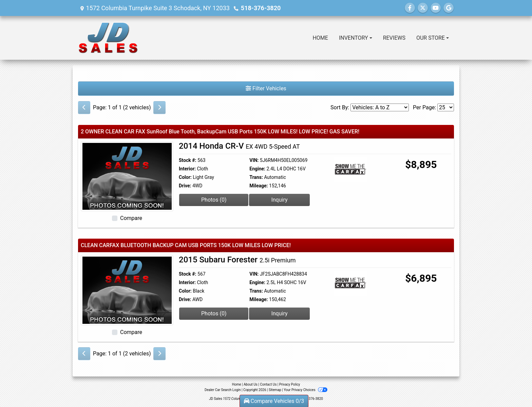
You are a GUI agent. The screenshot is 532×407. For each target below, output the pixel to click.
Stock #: (188, 160)
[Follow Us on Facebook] (410, 8)
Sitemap (275, 390)
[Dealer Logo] (108, 38)
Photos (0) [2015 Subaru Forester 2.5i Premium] (214, 313)
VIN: (254, 160)
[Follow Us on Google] (449, 8)
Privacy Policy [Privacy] (290, 384)
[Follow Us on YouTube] (436, 8)
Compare (131, 218)
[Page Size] (446, 107)
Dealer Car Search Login (223, 390)
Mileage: (259, 186)
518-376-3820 (261, 8)
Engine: (257, 169)
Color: (185, 177)
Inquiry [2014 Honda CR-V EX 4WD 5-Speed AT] (279, 200)
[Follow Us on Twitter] (423, 8)
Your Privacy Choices (306, 390)
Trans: (256, 177)
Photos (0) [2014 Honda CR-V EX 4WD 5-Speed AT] (214, 200)
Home (237, 384)
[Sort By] (380, 107)
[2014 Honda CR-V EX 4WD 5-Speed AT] (127, 176)
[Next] (159, 108)
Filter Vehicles (266, 88)
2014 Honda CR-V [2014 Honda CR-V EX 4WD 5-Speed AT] (239, 146)
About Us (251, 384)
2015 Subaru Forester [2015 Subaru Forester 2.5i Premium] (237, 260)
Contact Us (268, 384)
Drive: (185, 186)
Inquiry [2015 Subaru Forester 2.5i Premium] (279, 313)
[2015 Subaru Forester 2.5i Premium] (127, 290)
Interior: (187, 169)
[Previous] (84, 108)
